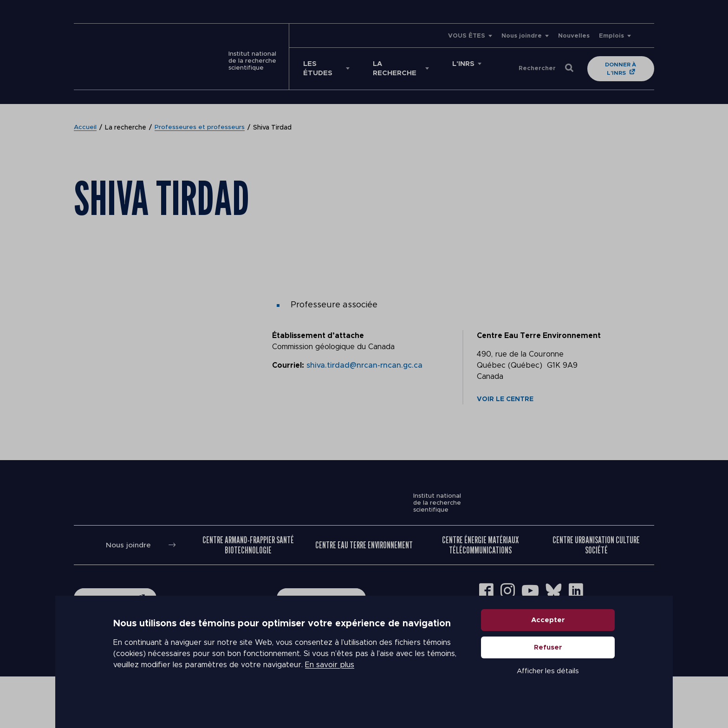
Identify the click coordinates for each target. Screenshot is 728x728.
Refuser (548, 664)
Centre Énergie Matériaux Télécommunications (480, 596)
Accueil (85, 118)
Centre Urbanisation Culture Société (596, 596)
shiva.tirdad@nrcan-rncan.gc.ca (364, 356)
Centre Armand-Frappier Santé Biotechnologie (248, 596)
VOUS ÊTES (467, 36)
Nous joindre (522, 36)
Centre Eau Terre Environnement (364, 596)
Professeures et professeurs (200, 118)
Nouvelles (574, 36)
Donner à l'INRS (613, 64)
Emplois (611, 36)
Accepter (548, 637)
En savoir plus (330, 682)
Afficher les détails (548, 688)
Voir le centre (505, 390)
